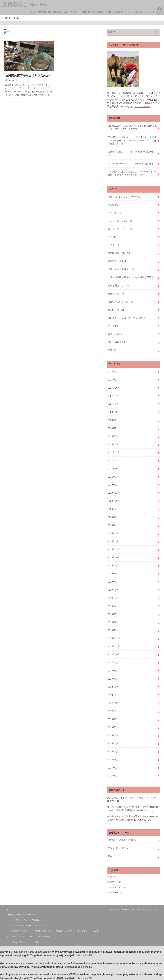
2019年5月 (113, 598)
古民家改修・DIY (44, 12)
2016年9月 (113, 719)
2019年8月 (113, 574)
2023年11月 (114, 420)
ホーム (33, 12)
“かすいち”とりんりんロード (124, 197)
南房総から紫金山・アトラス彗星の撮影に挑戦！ (131, 154)
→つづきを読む (143, 107)
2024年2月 (113, 404)
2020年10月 (114, 501)
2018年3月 (113, 687)
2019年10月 (114, 557)
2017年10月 (114, 703)
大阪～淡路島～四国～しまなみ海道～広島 (131, 277)
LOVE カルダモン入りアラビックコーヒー (129, 798)
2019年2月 (113, 622)
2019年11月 (114, 550)
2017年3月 (113, 711)
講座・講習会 (116, 342)
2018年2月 (113, 695)
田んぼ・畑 (116, 310)
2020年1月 (113, 541)
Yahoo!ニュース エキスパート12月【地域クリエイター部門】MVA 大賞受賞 (132, 127)
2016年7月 (113, 735)
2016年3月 (113, 768)
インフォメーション (120, 221)
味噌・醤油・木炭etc (121, 269)
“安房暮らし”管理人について (122, 840)
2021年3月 (113, 477)
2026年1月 (113, 372)
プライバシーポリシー (119, 848)
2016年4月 (113, 760)
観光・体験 (115, 334)
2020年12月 (114, 485)
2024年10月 (114, 388)
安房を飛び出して (88, 12)
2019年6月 (113, 590)
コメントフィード (116, 887)
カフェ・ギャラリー (141, 12)
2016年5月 (113, 752)
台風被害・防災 (118, 261)
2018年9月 (113, 663)
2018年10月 (114, 655)
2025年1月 (113, 380)
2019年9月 (113, 566)
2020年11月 (114, 493)
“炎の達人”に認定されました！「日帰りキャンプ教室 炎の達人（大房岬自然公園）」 (132, 173)
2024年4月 (113, 396)
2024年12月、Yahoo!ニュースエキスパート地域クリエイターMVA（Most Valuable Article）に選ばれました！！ (132, 141)
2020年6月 (113, 517)
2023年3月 (113, 436)
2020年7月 (113, 509)
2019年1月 (113, 630)
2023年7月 (113, 428)
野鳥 (112, 350)
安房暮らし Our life (24, 4)
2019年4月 (113, 606)
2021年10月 (114, 469)
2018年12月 (114, 638)
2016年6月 (113, 743)
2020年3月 (113, 533)
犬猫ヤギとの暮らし (72, 12)
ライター (114, 245)
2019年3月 (113, 614)
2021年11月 (114, 461)
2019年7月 (113, 582)
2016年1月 (113, 776)
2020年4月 (113, 525)
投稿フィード (114, 882)
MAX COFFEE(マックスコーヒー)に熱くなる (131, 164)
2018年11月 (114, 646)
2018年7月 (113, 679)
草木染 (113, 326)
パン (153, 12)
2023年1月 (113, 444)
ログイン (112, 877)
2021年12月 (114, 452)
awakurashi (143, 810)
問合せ (111, 856)
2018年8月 (113, 671)
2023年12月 (114, 412)
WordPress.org (115, 892)
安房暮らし (57, 12)
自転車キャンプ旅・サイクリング (110, 12)
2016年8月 (113, 727)
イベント (128, 12)
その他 (113, 205)
